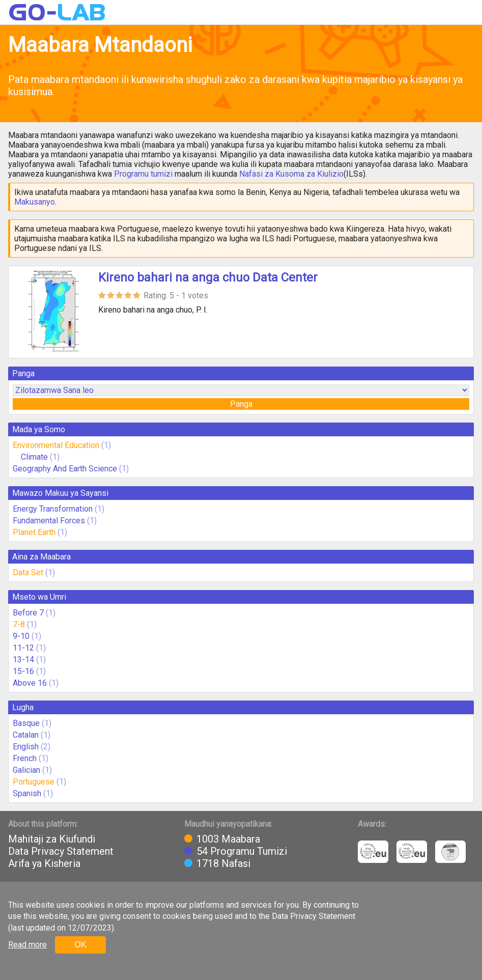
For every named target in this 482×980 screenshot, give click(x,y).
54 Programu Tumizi (242, 851)
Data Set (28, 572)
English (26, 747)
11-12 (23, 648)
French (25, 758)
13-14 (23, 660)
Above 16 (30, 683)
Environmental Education (56, 445)
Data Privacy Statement (61, 851)
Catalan (26, 735)
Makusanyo (35, 202)
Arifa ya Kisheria (44, 863)
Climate (35, 457)
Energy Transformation (53, 509)
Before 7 (28, 613)
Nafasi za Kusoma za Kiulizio (291, 174)
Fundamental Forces (49, 521)
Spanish (27, 793)
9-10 (21, 636)
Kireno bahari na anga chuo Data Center (208, 277)
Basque (26, 723)
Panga (241, 404)
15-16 (23, 671)
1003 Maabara (228, 839)
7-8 (19, 624)
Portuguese (34, 782)
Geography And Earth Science (65, 469)
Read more (27, 945)
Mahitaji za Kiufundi (52, 839)
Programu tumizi (143, 174)
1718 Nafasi (223, 863)
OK (80, 945)
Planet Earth (34, 532)
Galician (26, 770)
